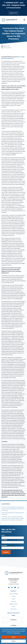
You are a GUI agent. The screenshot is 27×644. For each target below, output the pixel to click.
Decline (14, 641)
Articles (5, 48)
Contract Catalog (14, 594)
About (14, 599)
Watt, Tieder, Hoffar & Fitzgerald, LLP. (13, 58)
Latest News (9, 48)
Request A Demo (14, 604)
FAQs (14, 607)
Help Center (13, 609)
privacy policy (17, 633)
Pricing (13, 596)
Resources (14, 602)
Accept (14, 637)
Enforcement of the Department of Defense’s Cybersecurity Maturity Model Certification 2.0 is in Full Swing (13, 509)
